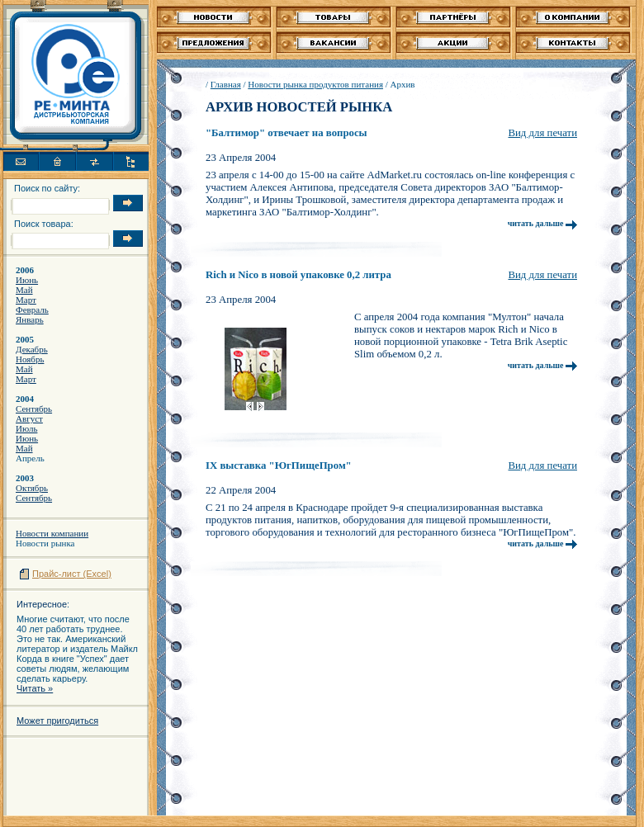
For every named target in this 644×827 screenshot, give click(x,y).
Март (26, 300)
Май (24, 290)
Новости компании (52, 533)
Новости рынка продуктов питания (315, 84)
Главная (226, 84)
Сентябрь (34, 409)
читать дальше (542, 223)
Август (29, 418)
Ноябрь (30, 359)
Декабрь (32, 349)
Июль (26, 428)
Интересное (42, 604)
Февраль (32, 310)
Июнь (27, 280)
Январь (30, 319)
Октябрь (32, 488)
